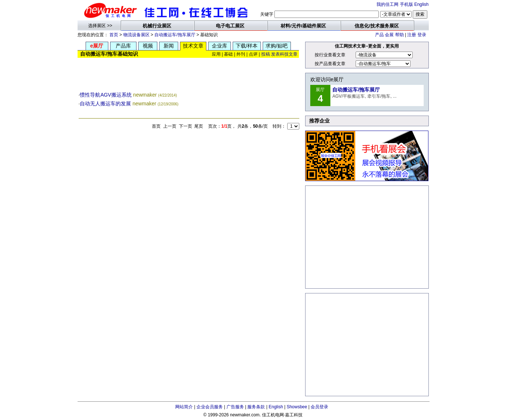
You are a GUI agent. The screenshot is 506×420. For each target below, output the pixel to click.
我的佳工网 (387, 4)
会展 (389, 35)
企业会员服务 (210, 407)
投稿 (266, 54)
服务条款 (256, 407)
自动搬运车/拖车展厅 (175, 35)
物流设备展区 (136, 35)
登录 (422, 35)
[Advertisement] (189, 74)
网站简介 (184, 407)
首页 (114, 35)
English (421, 4)
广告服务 (235, 407)
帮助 (400, 35)
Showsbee (297, 407)
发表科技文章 (284, 54)
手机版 (406, 4)
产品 (379, 35)
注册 (412, 35)
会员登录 (319, 407)
